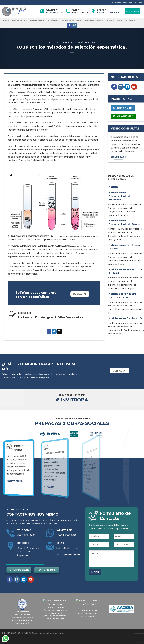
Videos (110, 20)
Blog (119, 20)
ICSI (90, 81)
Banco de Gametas (72, 20)
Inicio (6, 20)
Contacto (130, 20)
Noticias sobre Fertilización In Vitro (72, 42)
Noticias (114, 187)
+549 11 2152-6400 (80, 13)
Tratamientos (37, 20)
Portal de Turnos (136, 2)
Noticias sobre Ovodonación (126, 318)
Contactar (80, 294)
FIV (85, 81)
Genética (54, 20)
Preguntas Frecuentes (118, 2)
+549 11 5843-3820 (54, 13)
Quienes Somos (19, 20)
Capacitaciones (94, 20)
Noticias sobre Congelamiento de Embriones (120, 196)
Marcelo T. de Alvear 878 (108, 13)
